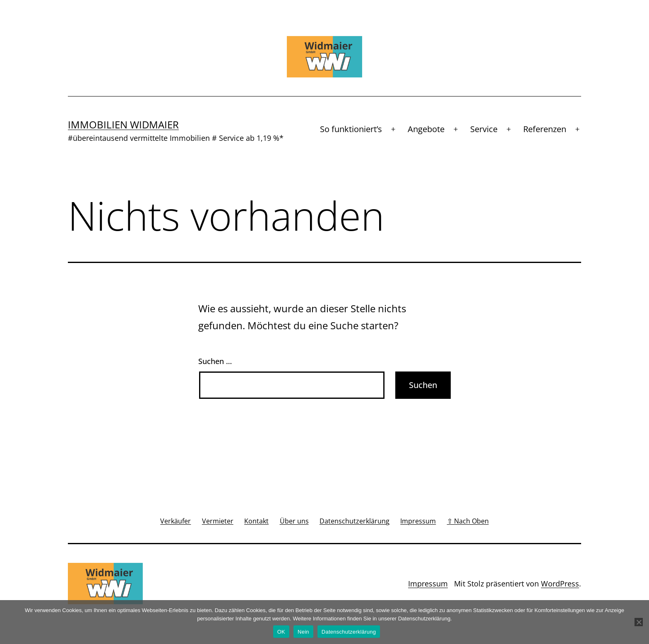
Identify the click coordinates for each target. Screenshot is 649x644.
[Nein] (639, 622)
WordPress (560, 584)
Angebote (426, 129)
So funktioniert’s (351, 129)
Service (484, 129)
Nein (303, 632)
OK (281, 632)
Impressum (428, 584)
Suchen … (215, 361)
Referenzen (545, 129)
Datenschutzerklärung (349, 632)
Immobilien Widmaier (123, 124)
